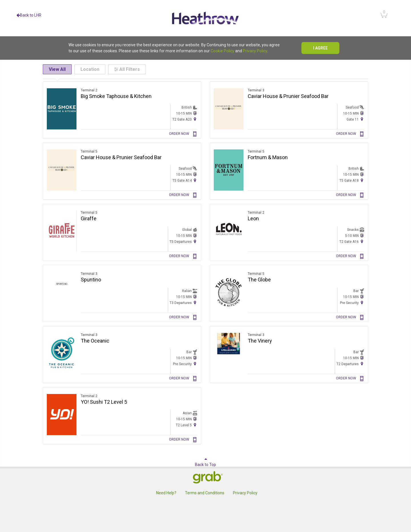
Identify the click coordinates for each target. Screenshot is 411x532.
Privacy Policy (255, 51)
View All (57, 69)
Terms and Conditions (205, 493)
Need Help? (166, 493)
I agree (320, 48)
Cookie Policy (222, 51)
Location (90, 69)
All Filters (127, 69)
